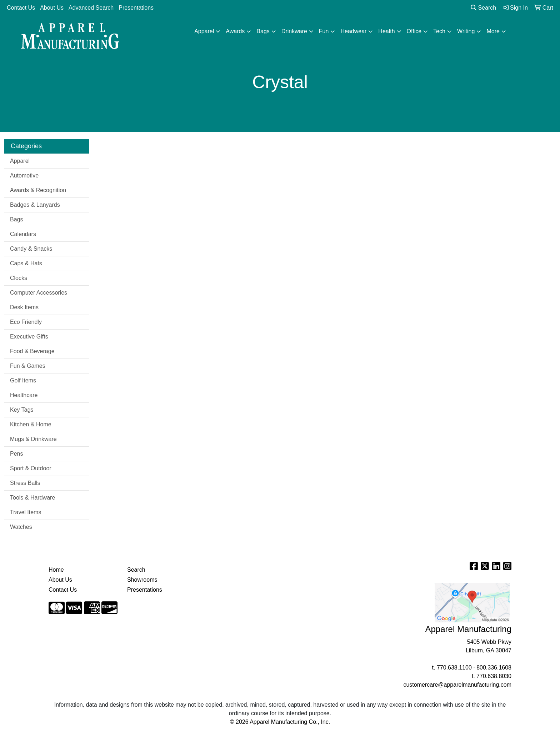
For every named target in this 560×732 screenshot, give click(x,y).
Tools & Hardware (32, 498)
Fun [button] (324, 31)
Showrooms (142, 580)
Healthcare (24, 395)
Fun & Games (28, 366)
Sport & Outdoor (31, 468)
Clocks (19, 278)
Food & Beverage (32, 351)
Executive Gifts (29, 337)
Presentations (136, 8)
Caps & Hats (26, 263)
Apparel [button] (204, 31)
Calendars (23, 234)
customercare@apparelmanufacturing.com (457, 685)
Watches (21, 527)
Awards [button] (235, 31)
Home (56, 570)
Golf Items (23, 380)
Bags (16, 219)
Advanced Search (91, 8)
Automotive (24, 176)
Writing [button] (466, 31)
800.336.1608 (494, 668)
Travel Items (26, 512)
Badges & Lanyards (35, 205)
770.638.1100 (454, 668)
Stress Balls (25, 483)
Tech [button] (439, 31)
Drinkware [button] (294, 31)
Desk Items (24, 307)
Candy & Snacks (31, 249)
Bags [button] (263, 31)
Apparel (20, 161)
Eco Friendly (26, 322)
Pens (16, 454)
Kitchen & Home (31, 424)
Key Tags (22, 410)
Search (483, 8)
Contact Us (21, 8)
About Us (52, 8)
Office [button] (414, 31)
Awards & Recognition (38, 190)
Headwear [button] (353, 31)
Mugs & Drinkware (33, 439)
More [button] (493, 31)
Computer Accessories (39, 293)
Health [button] (386, 31)
